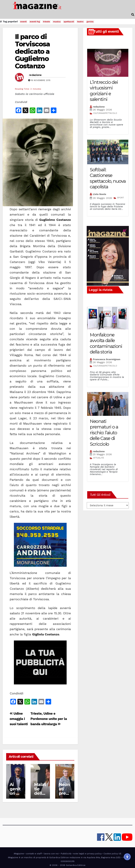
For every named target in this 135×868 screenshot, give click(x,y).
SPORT (120, 198)
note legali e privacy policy (87, 854)
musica (57, 22)
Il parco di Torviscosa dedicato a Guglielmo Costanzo (32, 51)
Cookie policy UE (112, 854)
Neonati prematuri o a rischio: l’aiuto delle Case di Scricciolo (104, 433)
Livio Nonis (99, 194)
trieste (46, 22)
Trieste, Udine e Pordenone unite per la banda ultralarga (49, 719)
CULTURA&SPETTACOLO (105, 113)
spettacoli (69, 22)
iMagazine (19, 854)
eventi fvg (35, 22)
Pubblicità (66, 854)
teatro (80, 22)
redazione (35, 75)
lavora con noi (51, 854)
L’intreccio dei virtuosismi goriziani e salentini (104, 91)
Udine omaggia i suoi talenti (19, 719)
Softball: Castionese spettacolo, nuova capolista (108, 178)
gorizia (90, 22)
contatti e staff (34, 854)
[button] (133, 15)
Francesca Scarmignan (107, 359)
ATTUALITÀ (99, 458)
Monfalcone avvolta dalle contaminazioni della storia (106, 343)
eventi (23, 22)
